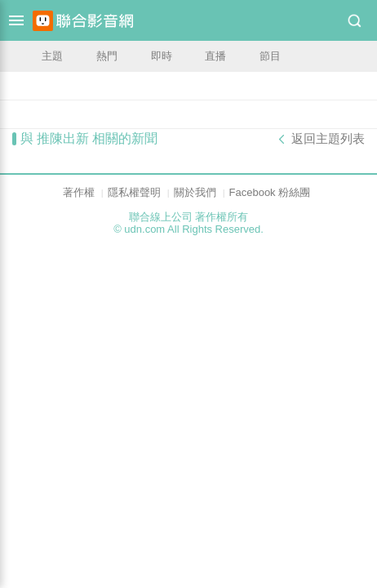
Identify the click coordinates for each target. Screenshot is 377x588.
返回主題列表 (328, 139)
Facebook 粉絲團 (270, 192)
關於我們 (195, 192)
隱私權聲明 (134, 192)
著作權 (79, 192)
